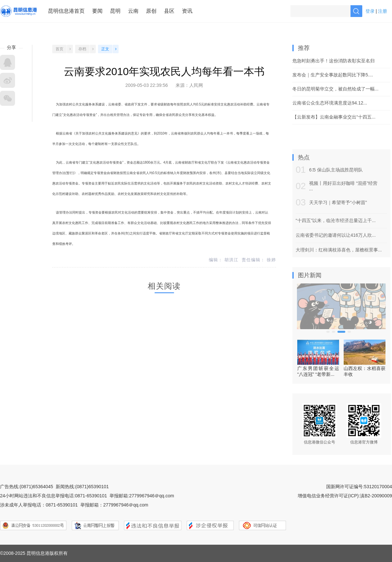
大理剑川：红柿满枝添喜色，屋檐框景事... (339, 250)
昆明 (115, 11)
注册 (383, 11)
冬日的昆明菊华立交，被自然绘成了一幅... (335, 89)
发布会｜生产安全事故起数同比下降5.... (333, 75)
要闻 (97, 11)
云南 (133, 11)
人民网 (196, 85)
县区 (169, 11)
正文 (105, 49)
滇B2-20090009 (376, 496)
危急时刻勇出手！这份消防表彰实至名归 (334, 61)
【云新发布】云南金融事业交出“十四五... (334, 117)
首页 (59, 49)
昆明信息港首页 (66, 11)
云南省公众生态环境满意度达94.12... (330, 103)
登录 (370, 11)
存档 (82, 49)
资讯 (187, 11)
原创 (151, 11)
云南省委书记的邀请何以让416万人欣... (336, 235)
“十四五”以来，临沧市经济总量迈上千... (336, 220)
